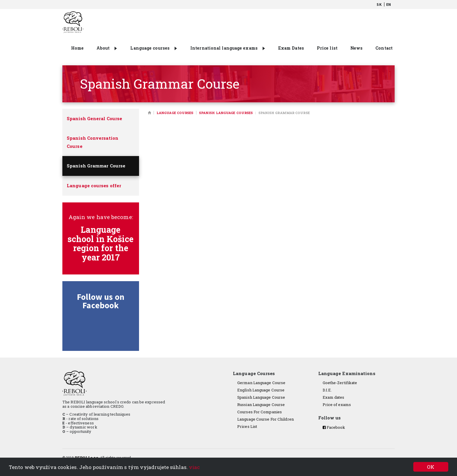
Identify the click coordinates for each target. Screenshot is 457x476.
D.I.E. (327, 390)
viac (194, 467)
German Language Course (261, 383)
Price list (327, 48)
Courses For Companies (260, 412)
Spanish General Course (94, 118)
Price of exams (337, 405)
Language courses (175, 113)
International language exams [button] (228, 48)
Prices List (247, 426)
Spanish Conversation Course (93, 142)
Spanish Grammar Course (96, 166)
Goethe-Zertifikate (340, 383)
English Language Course (261, 390)
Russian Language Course (261, 405)
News (356, 48)
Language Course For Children (266, 419)
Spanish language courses (226, 113)
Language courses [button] (154, 48)
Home (77, 48)
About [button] (107, 48)
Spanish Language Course (261, 397)
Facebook (334, 427)
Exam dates (334, 397)
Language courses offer (94, 185)
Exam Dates (291, 48)
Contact (384, 48)
